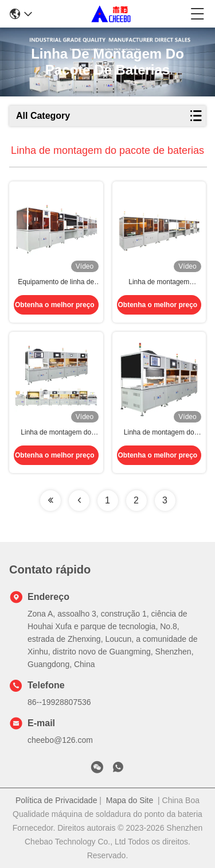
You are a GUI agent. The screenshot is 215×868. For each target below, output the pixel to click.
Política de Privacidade (56, 800)
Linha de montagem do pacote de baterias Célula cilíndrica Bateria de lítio (56, 433)
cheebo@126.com (60, 740)
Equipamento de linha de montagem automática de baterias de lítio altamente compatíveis (56, 282)
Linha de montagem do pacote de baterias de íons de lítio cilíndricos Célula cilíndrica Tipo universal (159, 433)
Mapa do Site (130, 800)
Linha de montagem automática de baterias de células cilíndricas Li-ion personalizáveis (159, 282)
